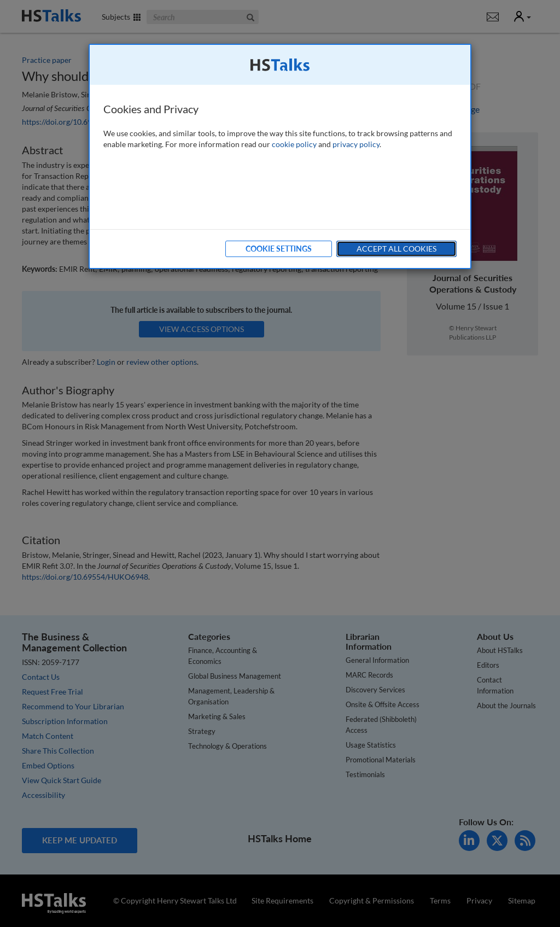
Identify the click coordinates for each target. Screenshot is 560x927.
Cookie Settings (279, 249)
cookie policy (294, 144)
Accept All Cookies (396, 249)
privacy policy (356, 144)
